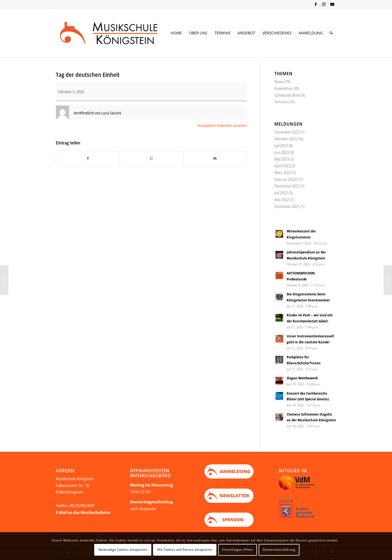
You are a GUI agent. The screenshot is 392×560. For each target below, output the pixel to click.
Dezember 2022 (287, 186)
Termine (281, 102)
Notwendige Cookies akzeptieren (123, 550)
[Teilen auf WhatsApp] (151, 158)
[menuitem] (176, 33)
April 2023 (282, 166)
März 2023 (283, 172)
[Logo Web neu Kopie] (117, 33)
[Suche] (331, 33)
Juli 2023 (281, 146)
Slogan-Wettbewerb (302, 378)
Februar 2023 (285, 179)
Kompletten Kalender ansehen (222, 125)
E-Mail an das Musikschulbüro (83, 512)
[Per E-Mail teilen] (215, 158)
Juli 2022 (281, 193)
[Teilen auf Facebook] (88, 158)
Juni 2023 (282, 152)
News (279, 81)
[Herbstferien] (388, 280)
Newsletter (283, 88)
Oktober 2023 (285, 139)
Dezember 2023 (287, 132)
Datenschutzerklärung (279, 550)
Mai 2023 (282, 159)
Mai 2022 (282, 199)
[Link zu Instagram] (324, 4)
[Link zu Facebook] (316, 4)
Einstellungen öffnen (238, 550)
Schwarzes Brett (287, 95)
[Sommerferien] (4, 280)
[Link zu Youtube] (332, 4)
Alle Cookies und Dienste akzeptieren (185, 550)
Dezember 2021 (287, 206)
